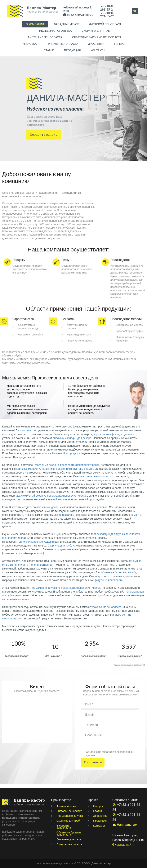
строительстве (27, 434)
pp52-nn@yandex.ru (80, 15)
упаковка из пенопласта (106, 611)
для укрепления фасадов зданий (111, 438)
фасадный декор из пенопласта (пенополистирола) (67, 469)
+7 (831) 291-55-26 (130, 809)
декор (55, 511)
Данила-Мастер (41, 7)
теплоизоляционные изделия (36, 546)
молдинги (34, 473)
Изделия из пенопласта (35, 12)
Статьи (98, 811)
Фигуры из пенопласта (64, 827)
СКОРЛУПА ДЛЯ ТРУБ (96, 31)
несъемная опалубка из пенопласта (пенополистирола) (65, 592)
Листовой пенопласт (69, 811)
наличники (48, 473)
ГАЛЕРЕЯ (120, 45)
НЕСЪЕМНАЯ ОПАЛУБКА (55, 31)
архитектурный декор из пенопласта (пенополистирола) (51, 500)
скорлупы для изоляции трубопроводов (125, 286)
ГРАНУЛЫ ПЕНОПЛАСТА (62, 45)
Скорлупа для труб (59, 550)
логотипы (125, 276)
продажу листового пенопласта (27, 268)
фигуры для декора (79, 442)
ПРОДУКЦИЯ (72, 51)
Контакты (99, 825)
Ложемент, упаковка (69, 839)
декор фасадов (64, 519)
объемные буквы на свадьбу (119, 576)
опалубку (58, 442)
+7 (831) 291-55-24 (107, 7)
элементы (135, 519)
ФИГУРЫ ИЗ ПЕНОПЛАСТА (45, 38)
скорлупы (60, 553)
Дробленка (100, 816)
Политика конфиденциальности (54, 863)
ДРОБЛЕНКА (96, 45)
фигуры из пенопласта (109, 584)
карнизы (21, 473)
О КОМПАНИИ (35, 25)
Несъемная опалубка (70, 816)
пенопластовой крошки (125, 299)
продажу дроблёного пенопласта (123, 293)
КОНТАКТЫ (98, 51)
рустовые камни (83, 473)
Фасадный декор (67, 806)
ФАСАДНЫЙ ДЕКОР (66, 25)
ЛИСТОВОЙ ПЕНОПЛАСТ (105, 25)
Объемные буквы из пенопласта (69, 833)
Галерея (98, 806)
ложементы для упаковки (126, 280)
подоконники (64, 473)
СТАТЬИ (49, 51)
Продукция (100, 821)
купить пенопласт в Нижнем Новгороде (52, 457)
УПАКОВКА (29, 45)
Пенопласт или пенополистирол (93, 480)
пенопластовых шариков (126, 303)
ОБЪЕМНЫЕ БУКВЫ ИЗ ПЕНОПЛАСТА (97, 38)
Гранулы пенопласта (69, 844)
